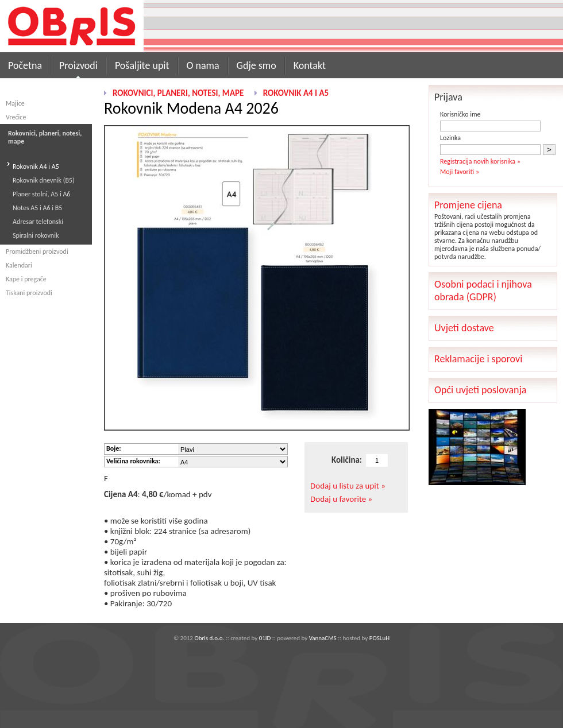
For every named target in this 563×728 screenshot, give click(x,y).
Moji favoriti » (460, 172)
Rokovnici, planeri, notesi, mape (178, 93)
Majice (15, 103)
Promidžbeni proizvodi (37, 251)
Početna (25, 65)
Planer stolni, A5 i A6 (41, 194)
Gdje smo (257, 65)
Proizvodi (78, 65)
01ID (265, 638)
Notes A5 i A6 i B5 (37, 208)
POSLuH (379, 638)
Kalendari (19, 265)
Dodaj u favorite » (341, 499)
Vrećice (16, 117)
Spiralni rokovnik (36, 235)
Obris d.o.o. (209, 638)
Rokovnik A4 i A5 (36, 166)
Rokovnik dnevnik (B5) (44, 180)
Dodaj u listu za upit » (348, 486)
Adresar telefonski (38, 222)
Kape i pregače (26, 279)
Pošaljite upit (142, 65)
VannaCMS (323, 638)
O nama (203, 65)
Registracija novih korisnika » (480, 161)
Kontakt (310, 65)
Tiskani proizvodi (29, 293)
